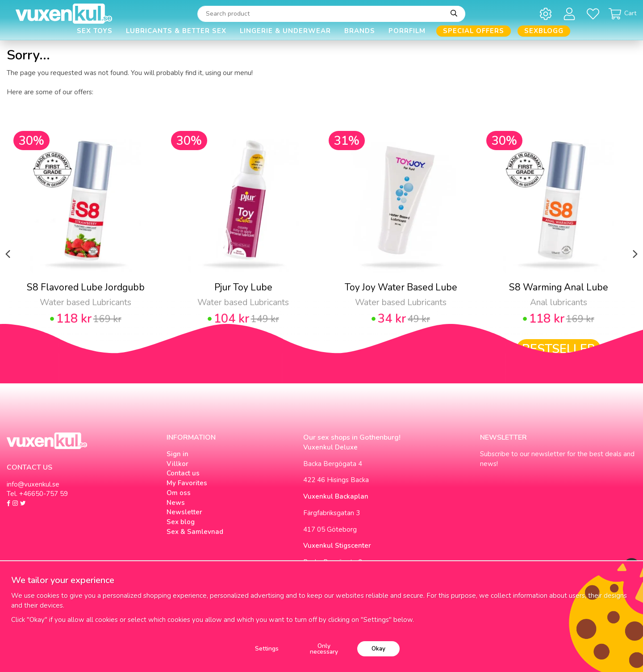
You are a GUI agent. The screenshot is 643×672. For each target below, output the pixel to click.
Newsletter (184, 512)
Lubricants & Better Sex (176, 31)
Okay (378, 649)
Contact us (183, 473)
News (176, 503)
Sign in (177, 454)
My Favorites (187, 483)
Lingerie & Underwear (285, 31)
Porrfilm (407, 31)
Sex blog (181, 522)
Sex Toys (95, 31)
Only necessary (324, 649)
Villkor (177, 464)
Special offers (474, 31)
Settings (267, 649)
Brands (360, 31)
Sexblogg (544, 31)
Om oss (179, 493)
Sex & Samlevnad (195, 532)
